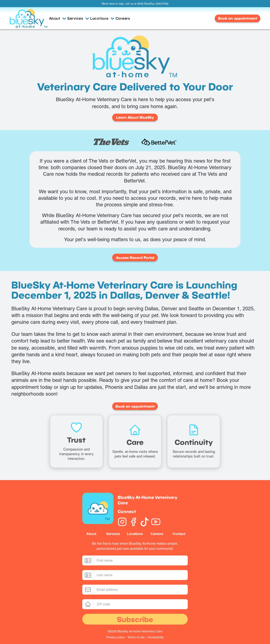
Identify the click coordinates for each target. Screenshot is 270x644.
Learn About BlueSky (135, 117)
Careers (123, 18)
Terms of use (136, 637)
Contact (179, 534)
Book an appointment (238, 18)
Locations (102, 18)
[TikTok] (145, 522)
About (58, 18)
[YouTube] (156, 522)
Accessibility (156, 637)
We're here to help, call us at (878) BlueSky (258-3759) (135, 4)
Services (78, 18)
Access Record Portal (135, 258)
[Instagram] (122, 522)
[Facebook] (133, 522)
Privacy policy (115, 637)
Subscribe (135, 619)
